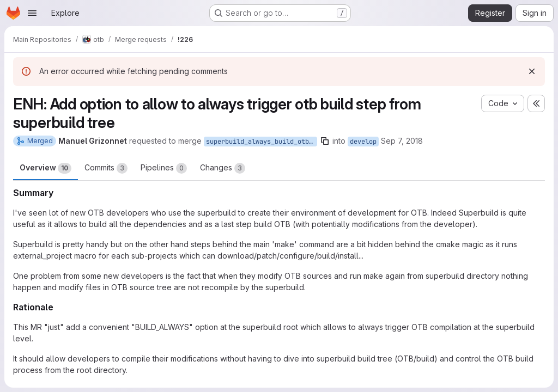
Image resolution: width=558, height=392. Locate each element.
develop (363, 142)
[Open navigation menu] (32, 13)
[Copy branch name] (325, 141)
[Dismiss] (532, 71)
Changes (223, 168)
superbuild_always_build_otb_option (262, 142)
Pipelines (164, 168)
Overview (46, 168)
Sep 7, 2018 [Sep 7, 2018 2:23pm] (402, 141)
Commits (106, 168)
